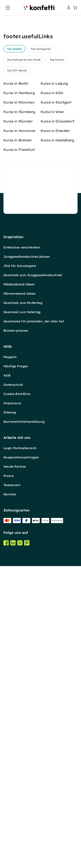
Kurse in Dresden (55, 478)
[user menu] (68, 8)
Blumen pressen (16, 678)
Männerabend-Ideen (20, 641)
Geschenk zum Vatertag (22, 659)
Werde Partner (15, 814)
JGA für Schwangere (20, 613)
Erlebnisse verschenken (22, 595)
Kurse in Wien (52, 459)
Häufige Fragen (16, 713)
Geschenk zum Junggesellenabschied (33, 622)
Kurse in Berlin (16, 431)
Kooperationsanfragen (21, 805)
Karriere (10, 842)
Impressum (12, 750)
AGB (7, 723)
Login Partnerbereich (20, 795)
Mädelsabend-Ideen (19, 632)
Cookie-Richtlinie (17, 741)
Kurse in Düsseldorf (57, 468)
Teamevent (12, 832)
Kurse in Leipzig (54, 431)
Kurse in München (19, 450)
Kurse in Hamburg (19, 440)
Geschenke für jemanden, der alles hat (34, 669)
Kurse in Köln (52, 440)
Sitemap (10, 760)
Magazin (10, 704)
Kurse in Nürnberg (19, 459)
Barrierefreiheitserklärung (24, 769)
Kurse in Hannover (19, 478)
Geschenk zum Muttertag (23, 650)
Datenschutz (13, 732)
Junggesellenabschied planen (27, 604)
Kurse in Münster (18, 468)
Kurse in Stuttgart (56, 450)
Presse (9, 823)
